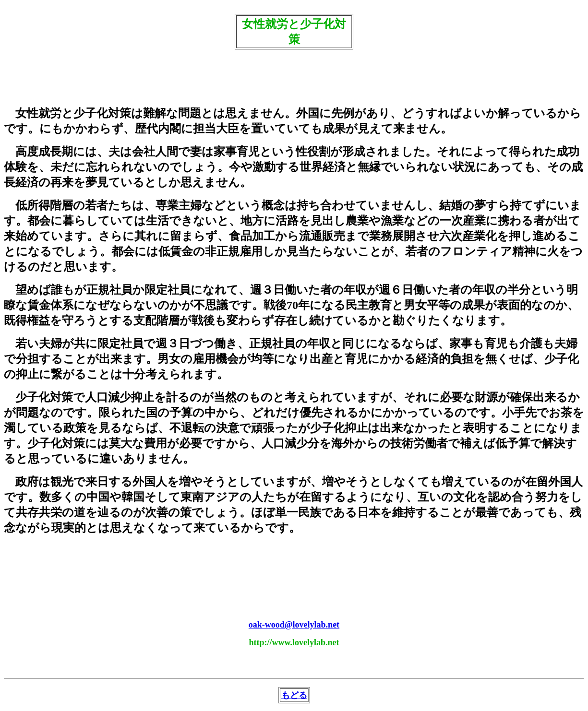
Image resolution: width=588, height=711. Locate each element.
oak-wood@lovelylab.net (294, 625)
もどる (294, 695)
